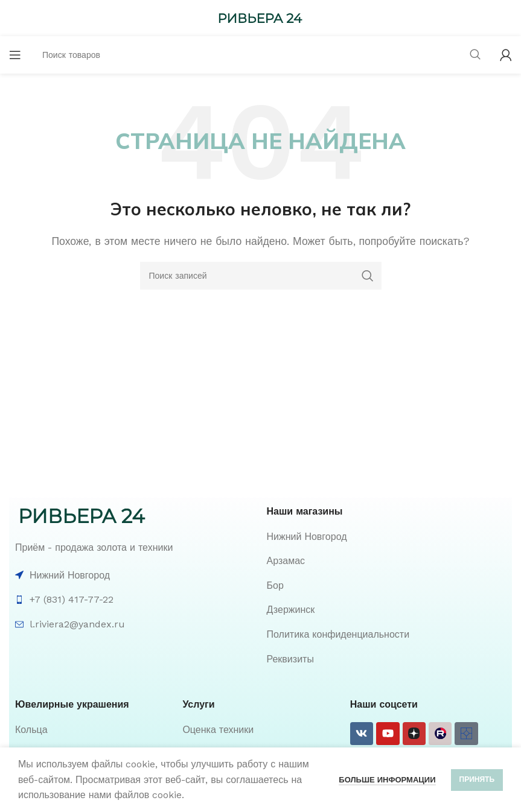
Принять (477, 779)
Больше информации (387, 780)
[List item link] (387, 537)
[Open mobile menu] (15, 55)
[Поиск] (261, 276)
